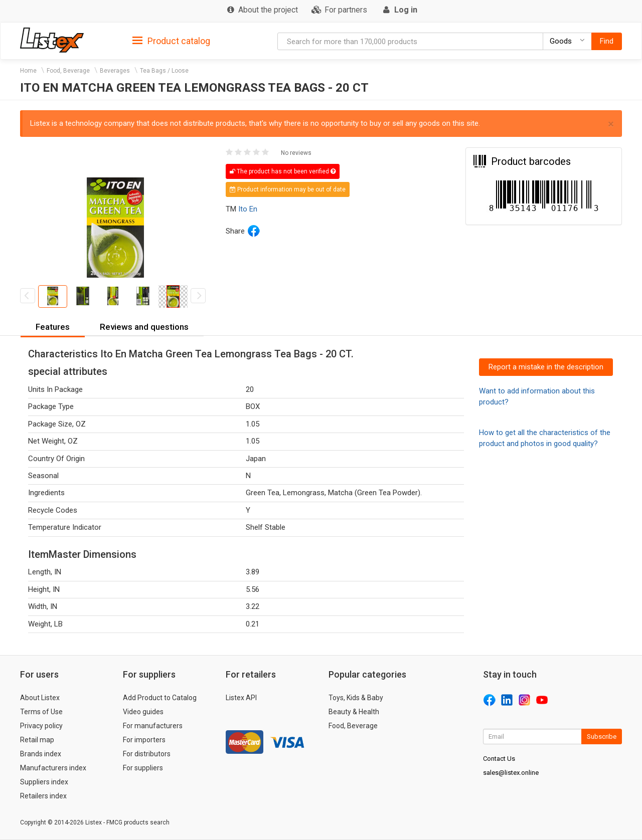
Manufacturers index (53, 768)
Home (28, 71)
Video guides (143, 712)
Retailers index (43, 796)
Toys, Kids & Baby (356, 698)
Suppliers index (44, 782)
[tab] (171, 40)
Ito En (248, 209)
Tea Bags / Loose (164, 71)
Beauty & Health (354, 712)
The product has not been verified (283, 171)
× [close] (611, 124)
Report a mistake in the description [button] (546, 367)
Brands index (41, 754)
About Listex (40, 698)
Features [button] (53, 327)
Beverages (115, 71)
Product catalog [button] (171, 41)
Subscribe (602, 737)
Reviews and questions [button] (144, 327)
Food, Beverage (68, 71)
